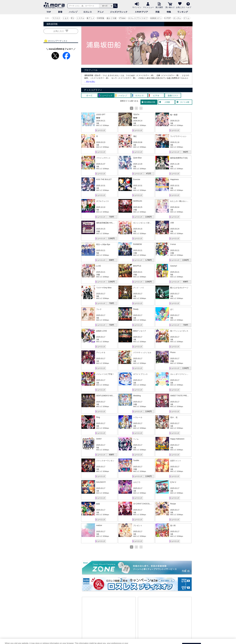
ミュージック (101, 130)
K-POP (168, 18)
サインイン (137, 7)
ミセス (66, 18)
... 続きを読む (90, 82)
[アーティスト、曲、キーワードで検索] (83, 6)
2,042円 (149, 217)
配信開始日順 (150, 102)
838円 (112, 260)
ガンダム (177, 18)
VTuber (122, 18)
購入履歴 (159, 7)
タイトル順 (185, 102)
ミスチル (80, 18)
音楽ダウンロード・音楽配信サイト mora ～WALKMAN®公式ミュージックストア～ (55, 5)
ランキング (183, 12)
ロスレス (88, 12)
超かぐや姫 (112, 18)
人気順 (167, 102)
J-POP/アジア (141, 12)
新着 (60, 12)
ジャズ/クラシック (119, 12)
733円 (112, 217)
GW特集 (101, 18)
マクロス (56, 18)
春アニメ (91, 18)
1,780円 (149, 260)
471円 (149, 174)
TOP (49, 12)
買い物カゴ (170, 7)
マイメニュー (148, 7)
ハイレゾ (73, 12)
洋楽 (157, 12)
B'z (72, 18)
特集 (169, 12)
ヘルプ (188, 7)
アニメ (101, 12)
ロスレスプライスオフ (138, 18)
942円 (186, 152)
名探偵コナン (156, 18)
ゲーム (187, 18)
